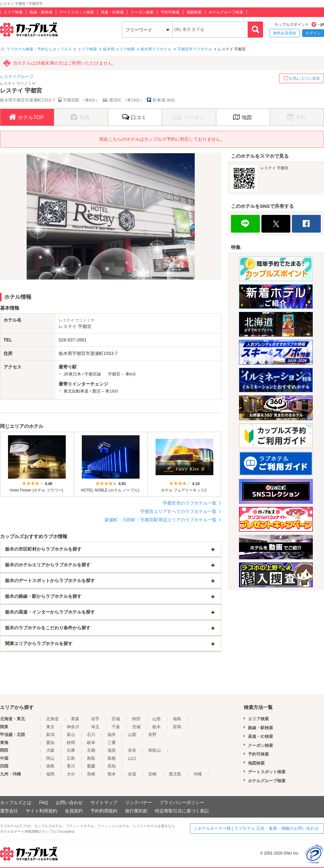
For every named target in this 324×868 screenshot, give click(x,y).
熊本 (112, 774)
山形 (157, 719)
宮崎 (152, 774)
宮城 (116, 719)
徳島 (50, 766)
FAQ (44, 802)
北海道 (52, 719)
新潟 (50, 735)
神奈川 (73, 727)
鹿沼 (96, 391)
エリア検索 (13, 12)
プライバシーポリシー (182, 802)
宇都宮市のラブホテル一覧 (190, 503)
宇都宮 (114, 374)
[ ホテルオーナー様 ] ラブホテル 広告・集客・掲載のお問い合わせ (257, 828)
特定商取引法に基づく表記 (182, 811)
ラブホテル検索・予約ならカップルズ (39, 49)
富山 (71, 735)
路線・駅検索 (41, 12)
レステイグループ (17, 77)
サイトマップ (104, 802)
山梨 (132, 735)
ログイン (313, 33)
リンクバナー (139, 802)
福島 (177, 719)
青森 (75, 719)
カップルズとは (16, 802)
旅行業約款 (136, 811)
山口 (132, 758)
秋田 (136, 719)
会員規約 (74, 811)
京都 (91, 750)
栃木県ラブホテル (156, 49)
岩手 (95, 719)
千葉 (116, 727)
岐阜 (91, 743)
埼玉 (95, 727)
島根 (112, 758)
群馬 (177, 727)
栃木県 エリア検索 (119, 49)
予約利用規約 (104, 811)
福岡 (50, 774)
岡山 (50, 758)
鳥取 (91, 758)
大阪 (50, 750)
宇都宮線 (93, 374)
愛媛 (91, 766)
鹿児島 (175, 774)
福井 (112, 735)
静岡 (71, 743)
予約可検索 (170, 12)
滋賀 (112, 750)
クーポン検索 (142, 12)
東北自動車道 (76, 391)
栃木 (157, 727)
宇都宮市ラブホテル (195, 49)
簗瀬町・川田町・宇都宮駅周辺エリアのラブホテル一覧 (160, 520)
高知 (112, 766)
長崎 (91, 774)
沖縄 (198, 774)
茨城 (136, 727)
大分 (71, 774)
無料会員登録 (285, 33)
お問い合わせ (69, 802)
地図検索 (194, 12)
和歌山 (154, 750)
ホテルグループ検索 (226, 12)
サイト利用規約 (41, 811)
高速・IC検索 (112, 12)
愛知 (50, 743)
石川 (91, 735)
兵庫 (71, 750)
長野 (152, 735)
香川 (71, 766)
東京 (50, 727)
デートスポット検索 (77, 12)
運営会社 (9, 811)
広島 (71, 758)
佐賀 (132, 774)
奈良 (132, 750)
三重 (112, 743)
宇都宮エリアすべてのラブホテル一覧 (178, 511)
